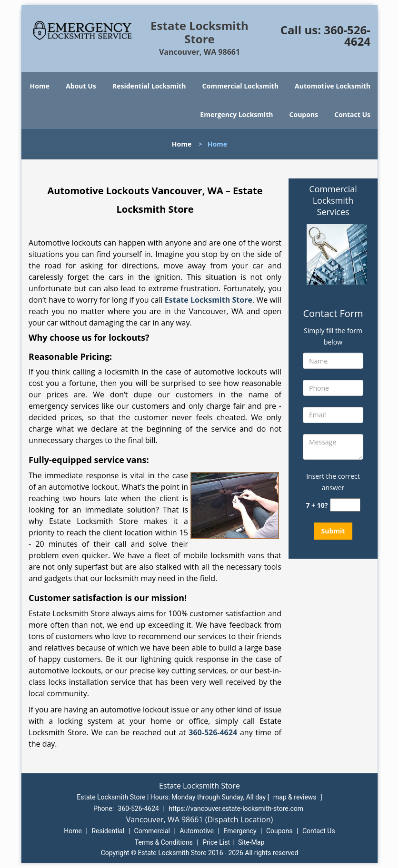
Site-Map (251, 842)
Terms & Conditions (164, 842)
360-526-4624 (347, 35)
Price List (216, 842)
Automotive (197, 831)
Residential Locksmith (149, 86)
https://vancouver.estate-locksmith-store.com (236, 809)
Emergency (240, 831)
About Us (81, 86)
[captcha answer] (345, 505)
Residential (108, 831)
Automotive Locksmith (333, 86)
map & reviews (296, 797)
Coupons (304, 114)
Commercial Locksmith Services (333, 200)
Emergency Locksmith (236, 114)
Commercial (152, 831)
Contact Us (352, 114)
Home (40, 86)
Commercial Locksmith (240, 86)
